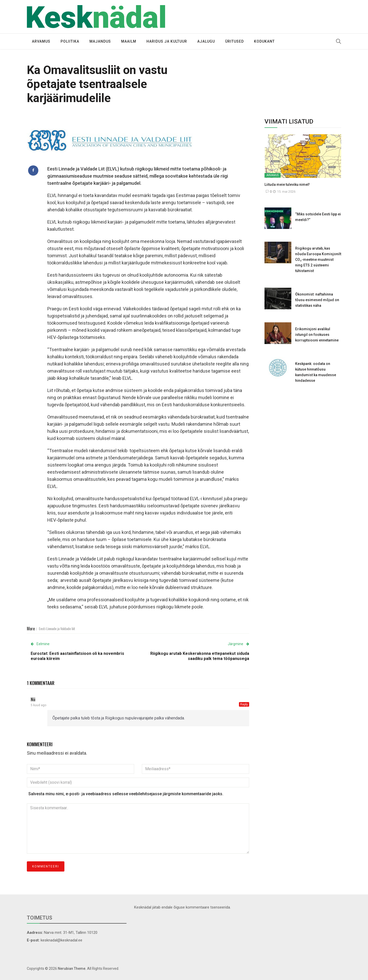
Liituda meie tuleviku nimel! (287, 185)
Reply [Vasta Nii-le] (244, 704)
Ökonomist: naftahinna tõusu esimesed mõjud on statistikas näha (317, 300)
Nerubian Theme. (72, 969)
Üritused (234, 41)
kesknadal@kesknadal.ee (61, 940)
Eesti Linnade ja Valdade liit (57, 628)
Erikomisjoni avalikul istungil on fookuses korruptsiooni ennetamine (317, 335)
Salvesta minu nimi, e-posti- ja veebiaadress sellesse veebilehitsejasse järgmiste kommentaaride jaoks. (126, 794)
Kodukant (264, 41)
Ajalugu (206, 41)
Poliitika (70, 41)
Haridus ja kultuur (167, 41)
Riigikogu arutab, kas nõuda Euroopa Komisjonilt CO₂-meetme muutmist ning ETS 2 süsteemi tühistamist (318, 260)
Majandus (100, 41)
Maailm (129, 41)
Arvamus (41, 41)
